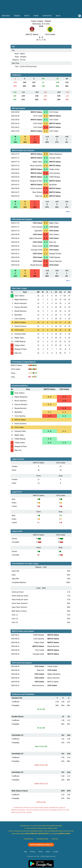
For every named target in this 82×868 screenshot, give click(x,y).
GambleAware (29, 839)
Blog (58, 16)
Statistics (47, 16)
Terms (40, 852)
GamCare (55, 839)
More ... (69, 212)
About (48, 852)
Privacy (33, 852)
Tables (17, 16)
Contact (56, 852)
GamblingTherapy (43, 839)
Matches (6, 16)
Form (36, 16)
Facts (27, 16)
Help (25, 852)
